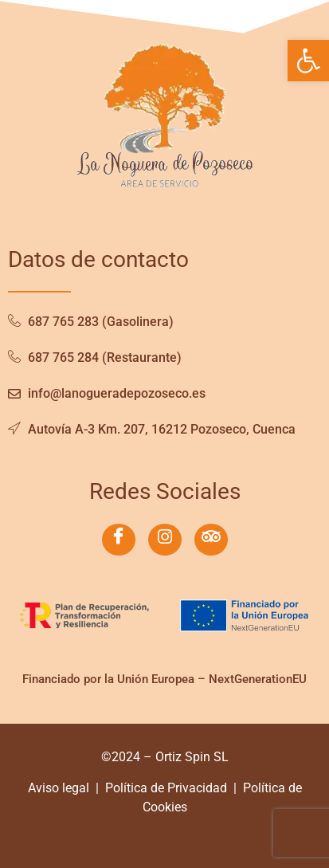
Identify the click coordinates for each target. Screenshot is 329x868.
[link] (308, 61)
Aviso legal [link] (59, 788)
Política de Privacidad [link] (166, 788)
